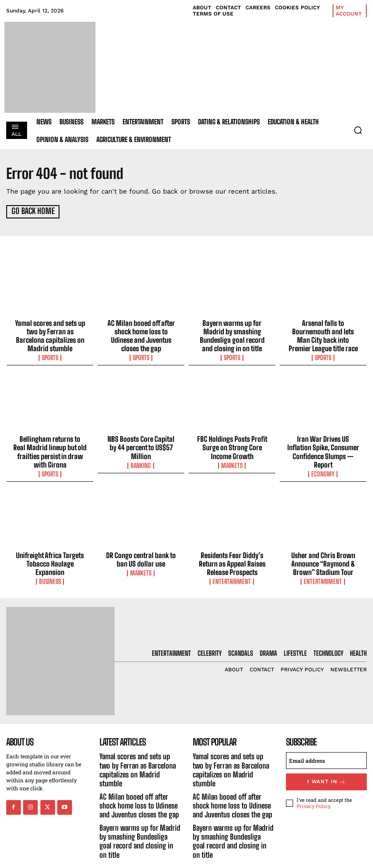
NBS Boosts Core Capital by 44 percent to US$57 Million (141, 440)
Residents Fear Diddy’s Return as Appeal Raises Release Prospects (232, 559)
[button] (358, 130)
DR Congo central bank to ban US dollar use (141, 555)
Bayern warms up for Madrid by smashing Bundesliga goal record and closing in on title (232, 334)
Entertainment (232, 576)
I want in (326, 775)
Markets (232, 462)
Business (50, 568)
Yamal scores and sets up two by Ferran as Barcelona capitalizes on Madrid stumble (50, 334)
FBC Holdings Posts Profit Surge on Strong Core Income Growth (232, 444)
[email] (326, 754)
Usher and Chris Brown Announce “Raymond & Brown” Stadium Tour (323, 559)
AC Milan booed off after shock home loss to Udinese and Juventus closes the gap (141, 334)
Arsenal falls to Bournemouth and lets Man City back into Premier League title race (323, 334)
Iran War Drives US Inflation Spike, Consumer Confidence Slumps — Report (323, 448)
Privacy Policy (313, 798)
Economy (323, 470)
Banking (141, 454)
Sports (50, 356)
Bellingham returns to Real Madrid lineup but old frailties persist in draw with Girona (50, 448)
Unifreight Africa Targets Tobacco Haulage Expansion (50, 555)
